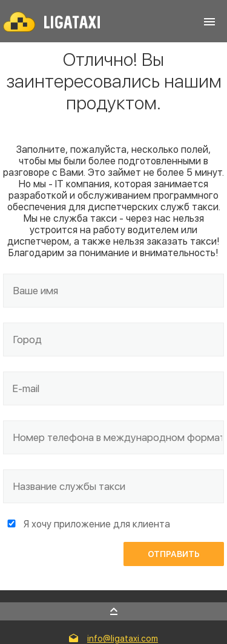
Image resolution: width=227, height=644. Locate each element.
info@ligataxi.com (123, 639)
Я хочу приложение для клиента (97, 524)
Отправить (174, 554)
